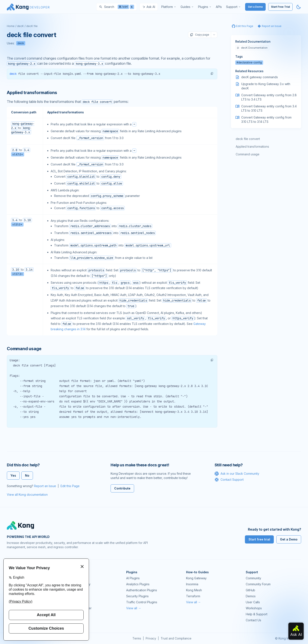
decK (20, 26)
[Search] (117, 7)
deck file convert (248, 139)
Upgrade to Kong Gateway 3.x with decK (266, 86)
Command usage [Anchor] (24, 349)
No (27, 475)
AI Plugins (133, 578)
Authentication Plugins (142, 590)
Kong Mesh (74, 590)
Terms (137, 638)
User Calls (253, 602)
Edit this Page (70, 486)
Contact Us (253, 620)
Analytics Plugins (138, 584)
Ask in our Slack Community (237, 474)
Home (11, 26)
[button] (212, 74)
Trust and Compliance (176, 638)
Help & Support (257, 614)
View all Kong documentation (27, 495)
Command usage (248, 154)
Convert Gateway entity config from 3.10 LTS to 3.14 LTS (266, 119)
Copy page (200, 35)
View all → (134, 608)
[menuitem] (169, 7)
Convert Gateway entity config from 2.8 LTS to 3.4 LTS (269, 97)
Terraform (193, 596)
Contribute (122, 488)
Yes (13, 475)
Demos (251, 596)
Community (253, 578)
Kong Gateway (77, 578)
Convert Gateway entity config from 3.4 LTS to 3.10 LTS (269, 108)
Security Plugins (137, 596)
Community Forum (258, 584)
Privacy (151, 638)
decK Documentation (252, 48)
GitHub (250, 590)
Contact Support (229, 480)
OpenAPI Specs (78, 602)
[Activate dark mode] (299, 7)
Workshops (254, 608)
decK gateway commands (260, 77)
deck (21, 43)
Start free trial (259, 539)
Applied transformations (252, 146)
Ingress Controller (79, 608)
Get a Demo (255, 7)
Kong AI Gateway (78, 584)
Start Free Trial (280, 7)
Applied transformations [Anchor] (32, 93)
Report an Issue (45, 486)
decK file (32, 26)
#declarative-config (249, 62)
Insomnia (73, 596)
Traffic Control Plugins (142, 602)
